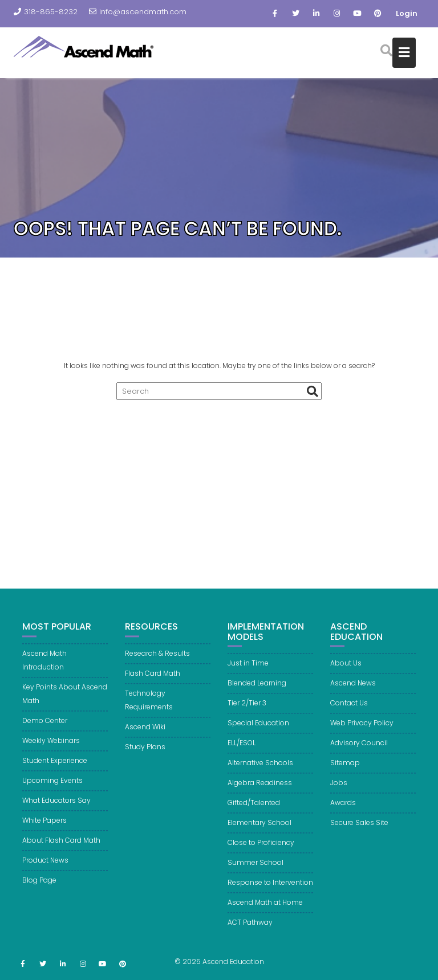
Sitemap (345, 772)
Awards (343, 812)
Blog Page (39, 889)
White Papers (44, 829)
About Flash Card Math (61, 849)
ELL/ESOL (242, 752)
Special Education (258, 732)
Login (407, 13)
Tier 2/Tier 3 (247, 712)
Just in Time (248, 672)
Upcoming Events (52, 789)
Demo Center (45, 730)
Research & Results (157, 662)
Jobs (339, 792)
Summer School (255, 871)
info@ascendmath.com (138, 12)
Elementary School (259, 832)
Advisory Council (359, 752)
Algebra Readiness (260, 792)
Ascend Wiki (145, 736)
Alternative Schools (260, 772)
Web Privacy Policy (362, 732)
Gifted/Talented (254, 812)
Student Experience (55, 769)
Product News (45, 869)
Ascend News (353, 692)
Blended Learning (257, 692)
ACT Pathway (250, 931)
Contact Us (349, 712)
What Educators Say (56, 809)
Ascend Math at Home (265, 911)
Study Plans (145, 756)
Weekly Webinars (51, 750)
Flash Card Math (153, 682)
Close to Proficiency (261, 852)
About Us (346, 672)
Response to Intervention (270, 891)
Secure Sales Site (359, 832)
